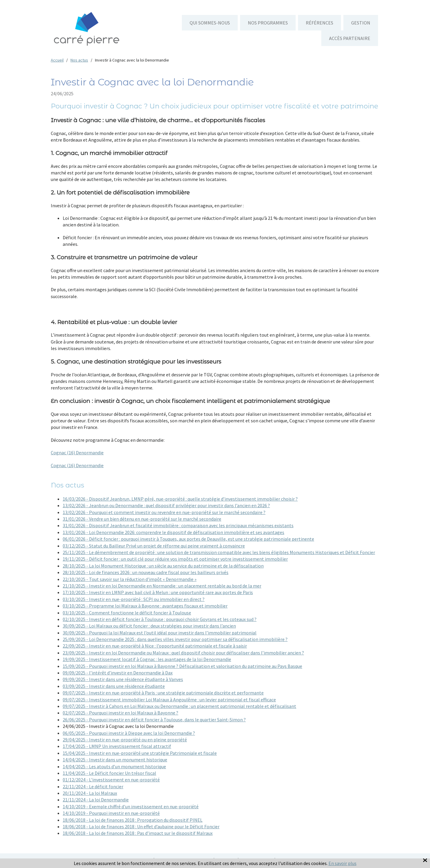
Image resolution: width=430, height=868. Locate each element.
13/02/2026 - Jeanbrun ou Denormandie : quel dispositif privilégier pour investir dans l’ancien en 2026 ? (166, 505)
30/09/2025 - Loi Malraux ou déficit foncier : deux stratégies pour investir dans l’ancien (149, 626)
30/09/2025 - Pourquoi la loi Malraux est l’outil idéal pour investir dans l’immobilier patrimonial (160, 633)
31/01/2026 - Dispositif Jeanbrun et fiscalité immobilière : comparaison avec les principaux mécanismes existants (178, 525)
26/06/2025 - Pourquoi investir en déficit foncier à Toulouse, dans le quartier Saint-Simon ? (154, 720)
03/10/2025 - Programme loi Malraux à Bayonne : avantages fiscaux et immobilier (145, 606)
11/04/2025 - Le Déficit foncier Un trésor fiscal (109, 773)
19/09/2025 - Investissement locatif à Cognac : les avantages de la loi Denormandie (147, 659)
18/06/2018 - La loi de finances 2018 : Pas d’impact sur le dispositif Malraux (138, 833)
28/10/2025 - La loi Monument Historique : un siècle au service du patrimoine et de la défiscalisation (163, 566)
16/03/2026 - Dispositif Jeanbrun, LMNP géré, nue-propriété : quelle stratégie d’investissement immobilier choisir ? (180, 499)
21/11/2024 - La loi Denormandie (96, 800)
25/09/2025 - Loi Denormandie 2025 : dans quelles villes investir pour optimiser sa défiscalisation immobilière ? (175, 639)
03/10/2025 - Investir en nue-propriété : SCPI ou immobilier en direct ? (134, 599)
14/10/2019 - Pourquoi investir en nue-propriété (111, 813)
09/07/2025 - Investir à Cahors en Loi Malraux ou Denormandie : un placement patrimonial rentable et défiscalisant (179, 706)
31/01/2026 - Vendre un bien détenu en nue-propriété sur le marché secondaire (142, 519)
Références (320, 23)
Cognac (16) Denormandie (77, 453)
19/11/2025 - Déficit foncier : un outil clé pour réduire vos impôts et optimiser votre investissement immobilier (175, 559)
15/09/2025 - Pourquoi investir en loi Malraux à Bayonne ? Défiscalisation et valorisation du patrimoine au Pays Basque (182, 666)
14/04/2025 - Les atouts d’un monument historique (114, 766)
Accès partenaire (350, 38)
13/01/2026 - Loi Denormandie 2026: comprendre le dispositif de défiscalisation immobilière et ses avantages (173, 532)
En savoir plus (343, 863)
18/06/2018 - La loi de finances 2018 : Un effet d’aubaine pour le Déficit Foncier (141, 826)
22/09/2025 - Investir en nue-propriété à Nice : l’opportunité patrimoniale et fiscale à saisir (155, 646)
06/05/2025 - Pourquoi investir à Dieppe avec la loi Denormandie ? (129, 733)
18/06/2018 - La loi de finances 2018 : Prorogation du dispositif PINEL (133, 820)
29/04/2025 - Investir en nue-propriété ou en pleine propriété (125, 740)
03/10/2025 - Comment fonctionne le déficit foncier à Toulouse (127, 613)
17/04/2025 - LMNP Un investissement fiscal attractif (117, 746)
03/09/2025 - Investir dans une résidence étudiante (114, 686)
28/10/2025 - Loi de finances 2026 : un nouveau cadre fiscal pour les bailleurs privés (146, 572)
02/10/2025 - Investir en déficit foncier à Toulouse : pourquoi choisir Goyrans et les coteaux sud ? (160, 619)
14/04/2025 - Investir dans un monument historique (115, 760)
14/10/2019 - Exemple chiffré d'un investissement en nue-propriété (131, 806)
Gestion (361, 23)
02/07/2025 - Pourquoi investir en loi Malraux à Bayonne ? (120, 713)
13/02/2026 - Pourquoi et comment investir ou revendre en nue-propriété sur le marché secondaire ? (164, 512)
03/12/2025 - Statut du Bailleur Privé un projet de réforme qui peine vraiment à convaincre (154, 546)
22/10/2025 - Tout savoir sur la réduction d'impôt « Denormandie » (130, 579)
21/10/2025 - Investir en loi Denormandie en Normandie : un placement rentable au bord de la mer (162, 586)
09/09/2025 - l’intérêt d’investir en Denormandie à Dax (118, 673)
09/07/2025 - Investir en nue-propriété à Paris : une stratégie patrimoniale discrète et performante (163, 693)
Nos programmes (268, 23)
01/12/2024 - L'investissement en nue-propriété (111, 780)
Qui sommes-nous (210, 23)
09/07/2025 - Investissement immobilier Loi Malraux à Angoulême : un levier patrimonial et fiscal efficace (169, 700)
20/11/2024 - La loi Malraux (90, 793)
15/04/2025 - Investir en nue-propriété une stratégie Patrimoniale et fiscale (140, 753)
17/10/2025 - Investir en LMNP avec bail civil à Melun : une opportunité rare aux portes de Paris (158, 592)
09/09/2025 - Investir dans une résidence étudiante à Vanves (123, 679)
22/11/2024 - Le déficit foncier (93, 786)
